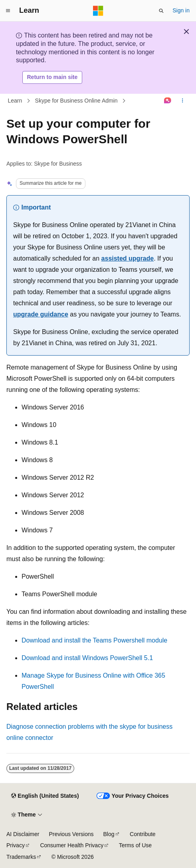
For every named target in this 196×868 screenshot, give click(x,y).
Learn (15, 101)
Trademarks (21, 857)
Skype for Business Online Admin (76, 101)
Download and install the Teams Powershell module (94, 640)
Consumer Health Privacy (72, 845)
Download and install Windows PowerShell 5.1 (87, 658)
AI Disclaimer (23, 834)
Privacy (16, 845)
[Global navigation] (8, 11)
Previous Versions (71, 834)
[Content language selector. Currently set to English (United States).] (45, 796)
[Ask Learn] (168, 101)
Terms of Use (135, 845)
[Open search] (161, 11)
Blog (109, 834)
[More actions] (183, 101)
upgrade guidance (41, 314)
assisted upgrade (128, 258)
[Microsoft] (98, 11)
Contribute (143, 834)
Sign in (181, 10)
